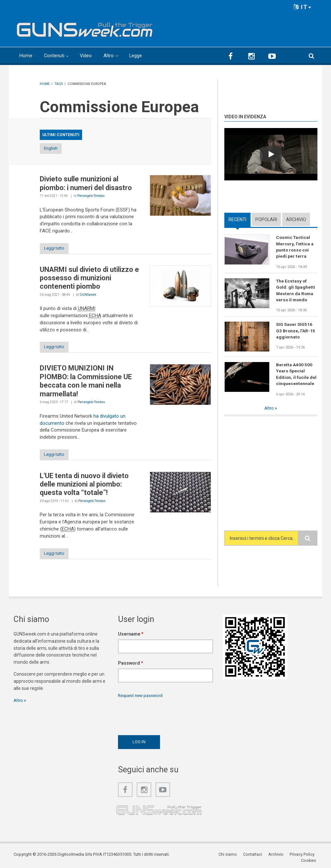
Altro (109, 56)
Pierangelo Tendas (91, 196)
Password (131, 665)
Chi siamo (210, 857)
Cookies (310, 857)
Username (131, 636)
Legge (136, 56)
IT (303, 7)
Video (86, 56)
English (57, 149)
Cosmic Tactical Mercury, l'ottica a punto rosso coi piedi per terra (295, 247)
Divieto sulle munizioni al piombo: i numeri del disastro (86, 183)
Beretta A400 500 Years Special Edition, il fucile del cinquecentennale (296, 376)
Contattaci (235, 857)
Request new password (142, 697)
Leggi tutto (57, 249)
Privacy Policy (284, 857)
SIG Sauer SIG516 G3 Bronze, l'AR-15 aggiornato (296, 332)
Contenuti (54, 56)
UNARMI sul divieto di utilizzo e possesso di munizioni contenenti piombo (89, 279)
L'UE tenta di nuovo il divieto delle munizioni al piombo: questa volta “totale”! (84, 486)
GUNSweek (88, 295)
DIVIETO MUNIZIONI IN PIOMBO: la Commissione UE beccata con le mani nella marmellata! (86, 382)
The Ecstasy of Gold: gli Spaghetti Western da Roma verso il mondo (296, 291)
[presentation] (167, 717)
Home (26, 56)
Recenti (237, 219)
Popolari (266, 219)
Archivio (296, 219)
